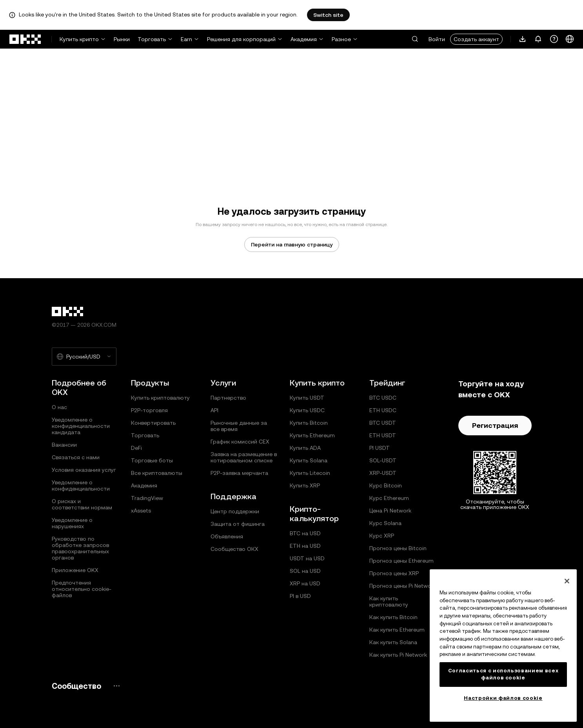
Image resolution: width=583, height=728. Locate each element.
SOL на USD (305, 571)
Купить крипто (79, 39)
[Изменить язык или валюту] (570, 39)
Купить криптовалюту (160, 398)
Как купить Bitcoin (393, 617)
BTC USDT (383, 423)
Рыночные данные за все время (239, 426)
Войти (437, 39)
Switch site (328, 15)
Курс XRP (382, 536)
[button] (415, 39)
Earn (186, 39)
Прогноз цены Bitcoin (398, 548)
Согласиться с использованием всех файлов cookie (503, 674)
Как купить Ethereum (397, 630)
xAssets (141, 511)
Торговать (152, 39)
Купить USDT (307, 398)
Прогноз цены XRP (394, 573)
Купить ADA (305, 448)
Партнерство (228, 398)
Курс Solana (385, 523)
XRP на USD (305, 583)
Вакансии (64, 445)
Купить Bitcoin (309, 423)
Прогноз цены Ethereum (401, 561)
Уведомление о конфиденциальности (81, 485)
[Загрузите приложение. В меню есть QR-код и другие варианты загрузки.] (523, 39)
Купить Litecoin (310, 473)
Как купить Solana (393, 642)
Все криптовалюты (157, 473)
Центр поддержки (235, 511)
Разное (341, 39)
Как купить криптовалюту (389, 601)
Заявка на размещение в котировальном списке (244, 457)
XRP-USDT (383, 473)
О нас (59, 407)
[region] (503, 646)
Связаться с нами (76, 457)
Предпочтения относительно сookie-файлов (82, 589)
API (214, 410)
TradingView (147, 498)
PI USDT (380, 448)
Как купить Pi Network (398, 655)
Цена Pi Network (390, 511)
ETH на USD (305, 546)
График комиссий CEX (240, 442)
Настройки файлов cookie (503, 698)
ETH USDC (383, 410)
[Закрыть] (567, 581)
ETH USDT (383, 435)
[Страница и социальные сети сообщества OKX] (116, 686)
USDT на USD (307, 558)
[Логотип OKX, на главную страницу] (25, 39)
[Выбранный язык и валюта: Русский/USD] (84, 357)
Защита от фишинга (238, 524)
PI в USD (300, 596)
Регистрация (495, 425)
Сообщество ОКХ (234, 549)
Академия (304, 39)
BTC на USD (305, 533)
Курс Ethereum (389, 498)
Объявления (227, 536)
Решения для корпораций (241, 39)
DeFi (136, 448)
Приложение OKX (75, 570)
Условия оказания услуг (84, 470)
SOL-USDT (383, 460)
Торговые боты (152, 460)
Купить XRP (305, 485)
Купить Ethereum (312, 435)
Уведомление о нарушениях (72, 523)
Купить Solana (309, 460)
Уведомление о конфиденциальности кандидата (81, 426)
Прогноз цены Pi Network (403, 586)
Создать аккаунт (476, 39)
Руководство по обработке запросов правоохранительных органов (80, 548)
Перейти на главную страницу (292, 244)
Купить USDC (307, 410)
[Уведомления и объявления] (538, 39)
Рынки (122, 39)
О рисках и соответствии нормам (82, 504)
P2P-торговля (149, 410)
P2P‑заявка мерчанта (239, 473)
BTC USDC (383, 398)
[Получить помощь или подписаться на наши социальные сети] (554, 39)
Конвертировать (153, 423)
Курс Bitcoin (386, 485)
